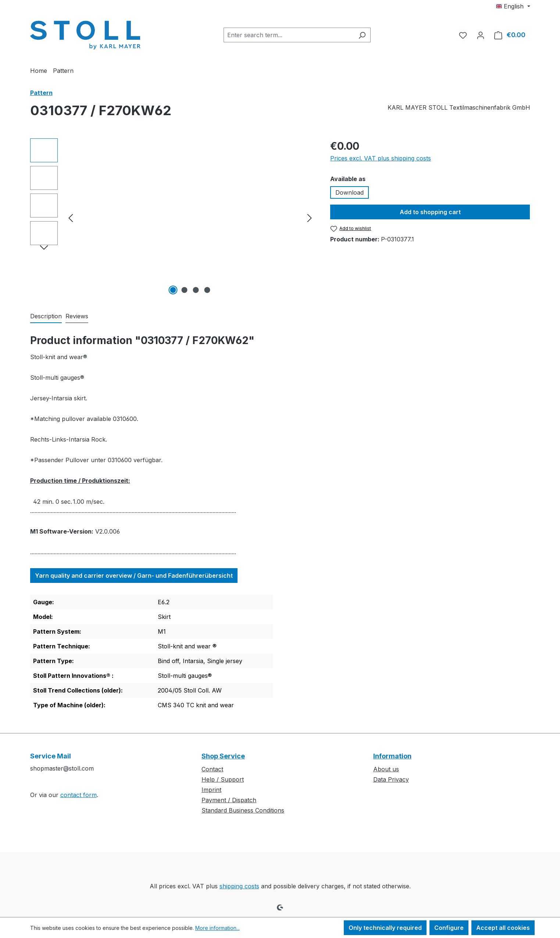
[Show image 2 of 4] (184, 290)
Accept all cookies (503, 928)
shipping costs (239, 886)
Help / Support (223, 779)
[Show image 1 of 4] (173, 290)
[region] (173, 217)
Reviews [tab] (77, 316)
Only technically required (385, 928)
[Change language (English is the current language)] (513, 6)
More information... (217, 928)
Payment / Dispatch (229, 800)
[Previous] (71, 218)
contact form (79, 795)
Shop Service (223, 756)
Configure (449, 928)
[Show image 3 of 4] (196, 290)
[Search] (362, 35)
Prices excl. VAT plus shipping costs (381, 158)
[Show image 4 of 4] (207, 290)
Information (392, 756)
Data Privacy (391, 779)
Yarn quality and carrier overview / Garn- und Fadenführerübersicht (134, 576)
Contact (212, 769)
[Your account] (481, 35)
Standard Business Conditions (243, 810)
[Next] (310, 218)
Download (349, 192)
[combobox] (289, 35)
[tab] (46, 316)
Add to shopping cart (430, 212)
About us (386, 769)
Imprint (211, 790)
